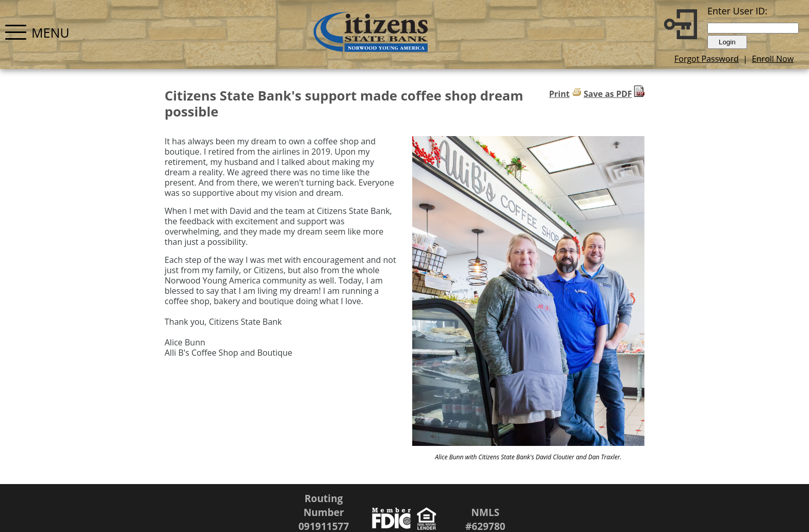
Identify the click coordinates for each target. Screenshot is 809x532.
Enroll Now (773, 59)
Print (559, 94)
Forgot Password (707, 59)
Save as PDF (608, 94)
